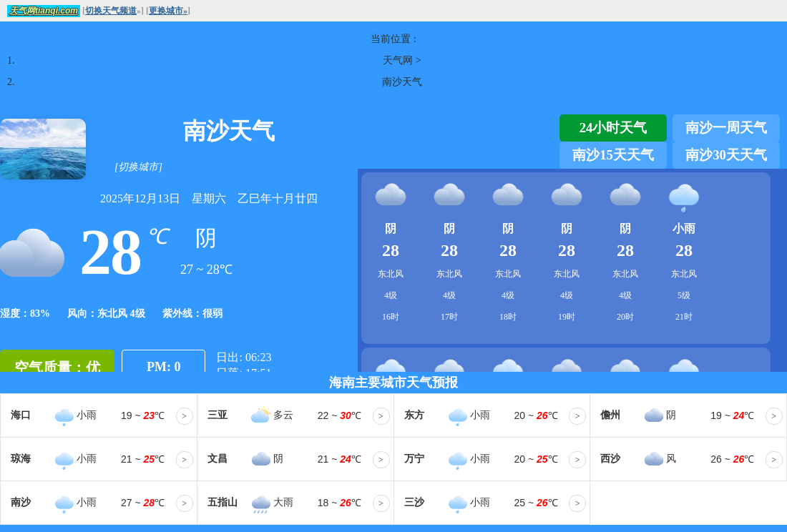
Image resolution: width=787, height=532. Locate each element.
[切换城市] (138, 167)
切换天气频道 (111, 11)
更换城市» (168, 11)
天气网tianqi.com (44, 11)
